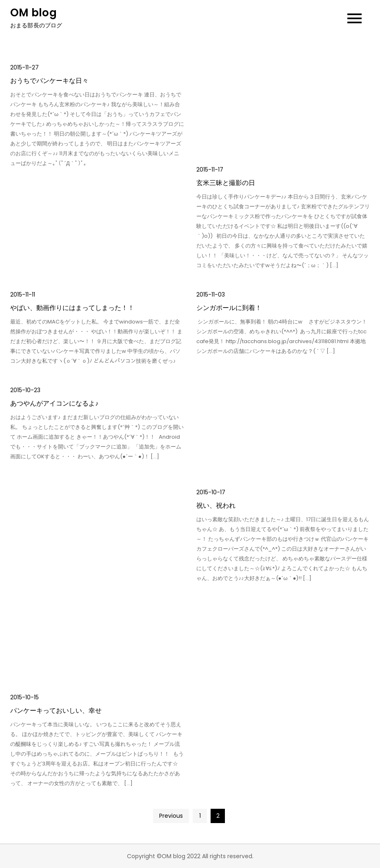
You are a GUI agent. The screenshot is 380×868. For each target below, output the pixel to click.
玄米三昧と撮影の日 (226, 183)
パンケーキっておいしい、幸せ (56, 711)
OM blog (33, 13)
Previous (171, 816)
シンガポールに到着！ (229, 308)
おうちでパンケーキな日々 (49, 81)
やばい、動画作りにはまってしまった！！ (72, 308)
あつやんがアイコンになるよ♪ (54, 403)
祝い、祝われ (216, 505)
